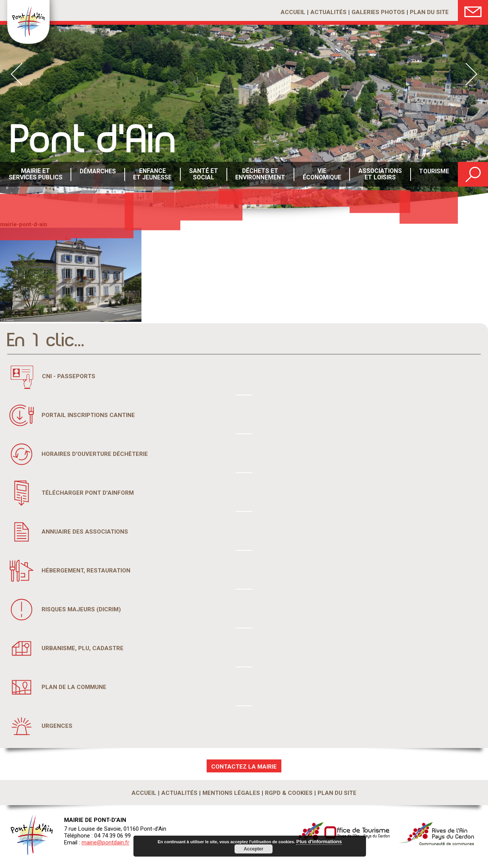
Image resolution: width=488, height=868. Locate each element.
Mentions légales (231, 793)
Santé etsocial (203, 175)
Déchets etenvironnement (259, 175)
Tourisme (433, 175)
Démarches (97, 175)
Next (471, 74)
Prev (17, 74)
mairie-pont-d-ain (24, 224)
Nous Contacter (473, 10)
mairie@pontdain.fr (105, 842)
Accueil (293, 12)
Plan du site (429, 12)
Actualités (328, 12)
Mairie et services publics (35, 175)
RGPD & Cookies (289, 793)
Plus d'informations (319, 842)
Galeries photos (378, 12)
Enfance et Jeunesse (152, 175)
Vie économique (321, 175)
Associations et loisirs (379, 175)
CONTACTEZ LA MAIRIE (244, 767)
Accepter (253, 849)
